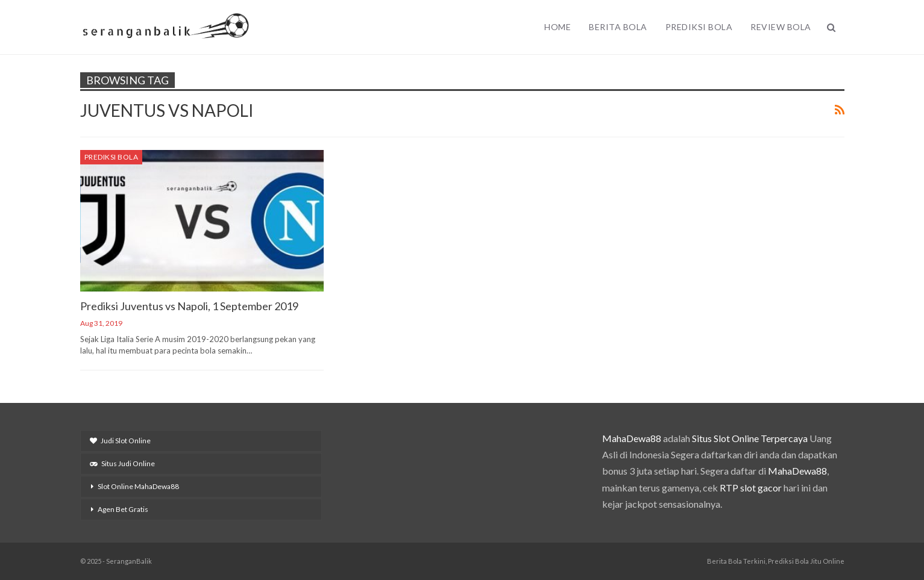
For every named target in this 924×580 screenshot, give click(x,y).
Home (558, 27)
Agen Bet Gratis (123, 509)
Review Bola (781, 27)
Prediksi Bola (699, 27)
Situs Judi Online (122, 463)
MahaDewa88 (632, 438)
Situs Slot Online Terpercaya (750, 438)
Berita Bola (618, 27)
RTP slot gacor (751, 488)
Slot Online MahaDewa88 (138, 486)
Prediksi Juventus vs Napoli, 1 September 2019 (189, 306)
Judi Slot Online (120, 441)
